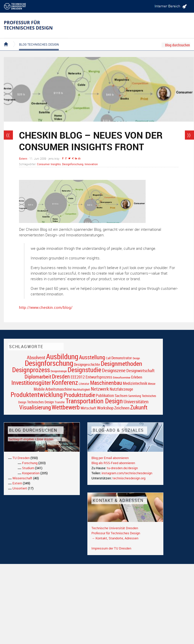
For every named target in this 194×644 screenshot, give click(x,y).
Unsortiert (20, 488)
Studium (28, 468)
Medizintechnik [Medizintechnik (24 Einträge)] (135, 383)
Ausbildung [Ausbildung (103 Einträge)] (62, 356)
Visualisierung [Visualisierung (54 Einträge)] (35, 407)
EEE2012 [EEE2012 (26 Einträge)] (78, 377)
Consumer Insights (49, 164)
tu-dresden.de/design (122, 468)
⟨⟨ (8, 135)
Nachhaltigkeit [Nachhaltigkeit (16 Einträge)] (81, 390)
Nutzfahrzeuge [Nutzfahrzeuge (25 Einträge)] (121, 389)
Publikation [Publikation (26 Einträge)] (105, 395)
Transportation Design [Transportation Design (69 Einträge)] (94, 401)
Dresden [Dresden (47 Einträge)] (61, 376)
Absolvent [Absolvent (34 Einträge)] (36, 357)
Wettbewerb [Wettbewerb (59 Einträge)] (66, 407)
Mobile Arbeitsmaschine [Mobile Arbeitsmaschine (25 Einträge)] (53, 389)
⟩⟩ (189, 135)
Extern (23, 158)
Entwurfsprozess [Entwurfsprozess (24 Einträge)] (99, 377)
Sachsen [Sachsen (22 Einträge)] (121, 396)
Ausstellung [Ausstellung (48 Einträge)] (92, 357)
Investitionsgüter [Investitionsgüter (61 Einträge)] (31, 383)
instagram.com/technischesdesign (127, 473)
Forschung (30, 463)
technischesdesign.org (129, 478)
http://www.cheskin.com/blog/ (46, 307)
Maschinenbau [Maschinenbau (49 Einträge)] (106, 383)
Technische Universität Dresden (115, 528)
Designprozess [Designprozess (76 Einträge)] (31, 370)
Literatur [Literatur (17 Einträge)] (84, 384)
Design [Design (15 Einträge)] (136, 358)
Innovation (91, 164)
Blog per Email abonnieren (110, 458)
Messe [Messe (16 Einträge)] (152, 384)
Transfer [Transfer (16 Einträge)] (60, 402)
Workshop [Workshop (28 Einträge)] (105, 408)
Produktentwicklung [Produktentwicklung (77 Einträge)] (37, 394)
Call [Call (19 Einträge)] (108, 358)
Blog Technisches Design (35, 40)
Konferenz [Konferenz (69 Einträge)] (65, 382)
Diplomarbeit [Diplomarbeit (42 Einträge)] (38, 376)
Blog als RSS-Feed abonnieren (113, 463)
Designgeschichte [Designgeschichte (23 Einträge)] (87, 364)
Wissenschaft (22, 478)
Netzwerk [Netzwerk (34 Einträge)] (100, 389)
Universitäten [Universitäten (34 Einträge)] (136, 401)
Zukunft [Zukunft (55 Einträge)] (139, 407)
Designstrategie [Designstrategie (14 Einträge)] (59, 371)
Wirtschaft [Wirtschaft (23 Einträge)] (88, 408)
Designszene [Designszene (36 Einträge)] (114, 370)
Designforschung (73, 164)
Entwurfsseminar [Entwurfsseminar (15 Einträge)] (122, 377)
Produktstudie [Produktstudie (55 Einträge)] (79, 395)
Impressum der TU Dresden (111, 548)
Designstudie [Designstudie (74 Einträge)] (84, 370)
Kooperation (31, 473)
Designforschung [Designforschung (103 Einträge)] (49, 363)
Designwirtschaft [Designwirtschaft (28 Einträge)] (140, 371)
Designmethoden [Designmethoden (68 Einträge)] (121, 363)
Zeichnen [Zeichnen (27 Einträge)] (122, 408)
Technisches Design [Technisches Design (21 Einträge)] (41, 402)
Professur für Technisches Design (116, 533)
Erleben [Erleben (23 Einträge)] (137, 377)
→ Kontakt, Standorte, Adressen (115, 538)
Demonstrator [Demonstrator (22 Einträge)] (122, 358)
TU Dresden (21, 458)
